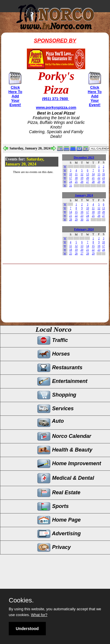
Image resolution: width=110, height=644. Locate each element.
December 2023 (84, 157)
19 (82, 178)
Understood (27, 629)
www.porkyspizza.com (56, 107)
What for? (39, 615)
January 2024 (84, 195)
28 (93, 182)
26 (82, 182)
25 (76, 182)
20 (87, 178)
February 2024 (84, 229)
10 (70, 174)
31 (70, 185)
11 (76, 174)
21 (93, 178)
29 (99, 182)
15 (99, 174)
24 (70, 182)
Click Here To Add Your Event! (15, 96)
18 (76, 178)
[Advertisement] (52, 306)
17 (70, 178)
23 (103, 178)
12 (82, 174)
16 (103, 174)
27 (87, 182)
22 (99, 178)
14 (93, 174)
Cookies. (21, 600)
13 (87, 174)
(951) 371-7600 (56, 99)
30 (103, 182)
